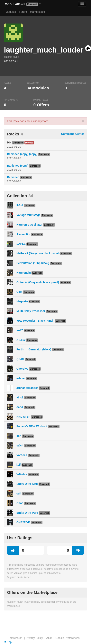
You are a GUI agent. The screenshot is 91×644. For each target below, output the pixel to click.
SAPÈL (21, 244)
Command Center (73, 134)
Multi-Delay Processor (31, 311)
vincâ (20, 397)
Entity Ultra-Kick (27, 484)
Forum (23, 12)
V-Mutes (22, 474)
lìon (19, 436)
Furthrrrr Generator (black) (34, 349)
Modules (11, 12)
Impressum (16, 638)
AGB (49, 638)
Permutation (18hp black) (33, 263)
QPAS (20, 359)
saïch (20, 445)
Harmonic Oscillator (29, 225)
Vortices (22, 455)
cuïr (19, 493)
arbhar (21, 378)
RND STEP (23, 417)
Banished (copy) (18, 166)
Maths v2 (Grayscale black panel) (38, 253)
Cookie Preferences (68, 638)
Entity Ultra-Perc (27, 513)
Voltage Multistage (28, 215)
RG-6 (20, 205)
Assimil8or (23, 234)
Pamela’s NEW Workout (32, 426)
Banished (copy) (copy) (22, 154)
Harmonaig (24, 273)
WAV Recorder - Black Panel (35, 321)
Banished (13, 177)
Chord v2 (22, 369)
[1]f (19, 465)
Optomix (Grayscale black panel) (38, 282)
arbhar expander (27, 388)
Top (8, 642)
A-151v (21, 340)
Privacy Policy (34, 638)
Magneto (22, 301)
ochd (20, 407)
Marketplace (37, 12)
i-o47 (20, 330)
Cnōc (20, 503)
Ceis (19, 292)
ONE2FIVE (23, 522)
